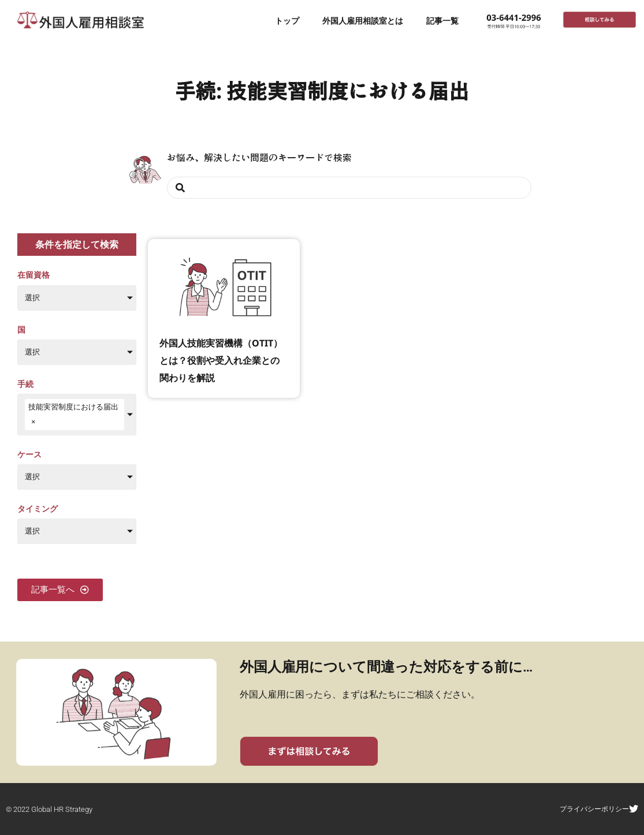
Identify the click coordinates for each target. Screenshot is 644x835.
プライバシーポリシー (601, 809)
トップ (287, 20)
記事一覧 (442, 20)
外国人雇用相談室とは (363, 20)
